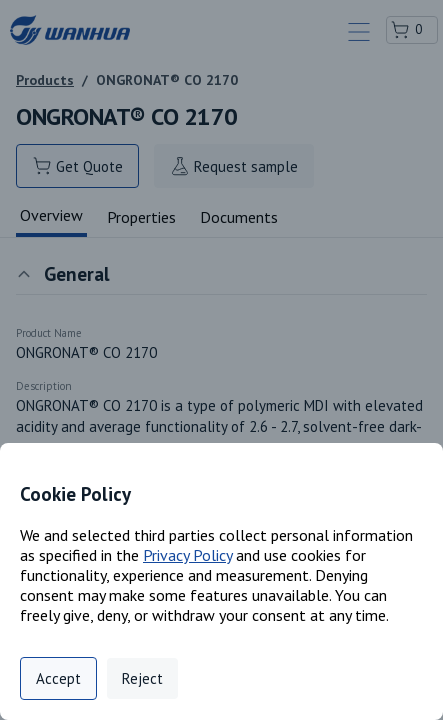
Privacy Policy (187, 555)
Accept (58, 678)
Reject (142, 678)
